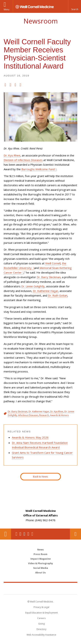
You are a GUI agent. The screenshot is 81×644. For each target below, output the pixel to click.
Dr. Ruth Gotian (58, 295)
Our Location (6, 534)
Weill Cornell (53, 263)
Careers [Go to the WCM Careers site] (41, 618)
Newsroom (41, 21)
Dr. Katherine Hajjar (45, 291)
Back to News (40, 477)
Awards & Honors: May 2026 (30, 437)
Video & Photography (40, 563)
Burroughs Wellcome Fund (38, 169)
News (40, 550)
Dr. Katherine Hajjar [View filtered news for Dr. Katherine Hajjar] (39, 412)
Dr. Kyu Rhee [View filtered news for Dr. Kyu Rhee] (57, 412)
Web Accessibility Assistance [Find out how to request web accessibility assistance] (41, 635)
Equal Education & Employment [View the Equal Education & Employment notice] (42, 613)
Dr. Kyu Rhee (12, 155)
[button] (75, 6)
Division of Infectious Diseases (23, 160)
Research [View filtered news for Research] (44, 415)
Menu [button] (7, 9)
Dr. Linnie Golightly (33, 286)
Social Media (41, 568)
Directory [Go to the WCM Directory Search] (41, 629)
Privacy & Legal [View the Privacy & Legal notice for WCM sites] (41, 607)
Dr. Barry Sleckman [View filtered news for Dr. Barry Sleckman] (18, 412)
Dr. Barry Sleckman (49, 277)
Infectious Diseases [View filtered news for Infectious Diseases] (28, 415)
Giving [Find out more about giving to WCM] (41, 624)
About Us (40, 573)
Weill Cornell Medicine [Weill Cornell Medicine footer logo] (41, 588)
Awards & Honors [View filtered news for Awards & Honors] (59, 415)
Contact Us (75, 534)
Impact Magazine (41, 559)
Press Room (40, 554)
